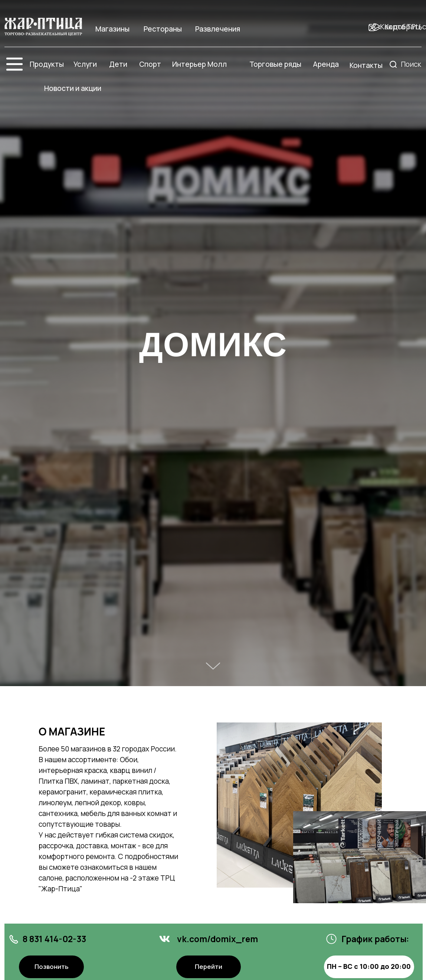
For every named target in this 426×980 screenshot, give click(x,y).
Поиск (411, 64)
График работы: (375, 939)
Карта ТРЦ (403, 27)
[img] (43, 27)
